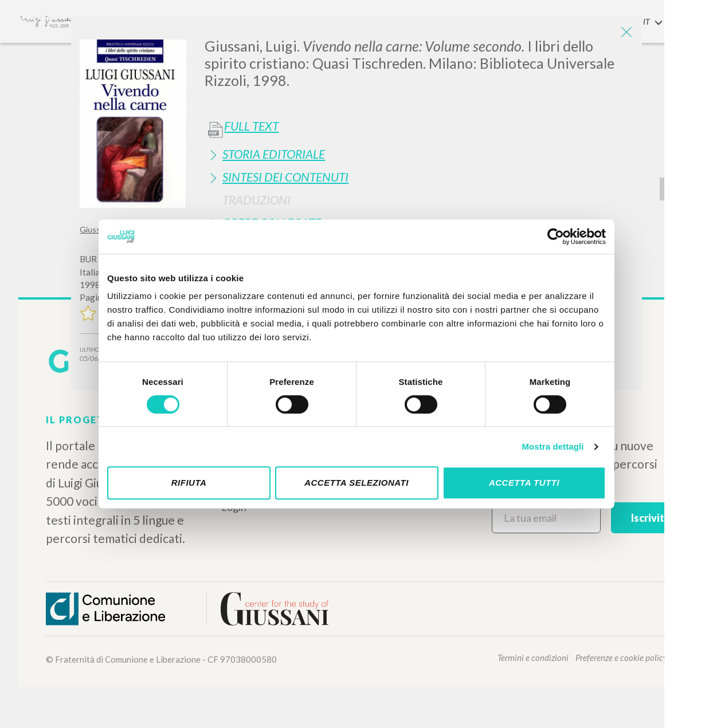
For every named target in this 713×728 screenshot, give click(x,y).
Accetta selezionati (356, 483)
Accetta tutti (524, 483)
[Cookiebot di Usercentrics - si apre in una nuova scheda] (556, 237)
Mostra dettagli (553, 446)
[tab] (419, 154)
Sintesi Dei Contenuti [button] (285, 177)
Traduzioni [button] (256, 200)
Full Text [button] (251, 126)
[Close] (625, 34)
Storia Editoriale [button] (274, 154)
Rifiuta (189, 483)
